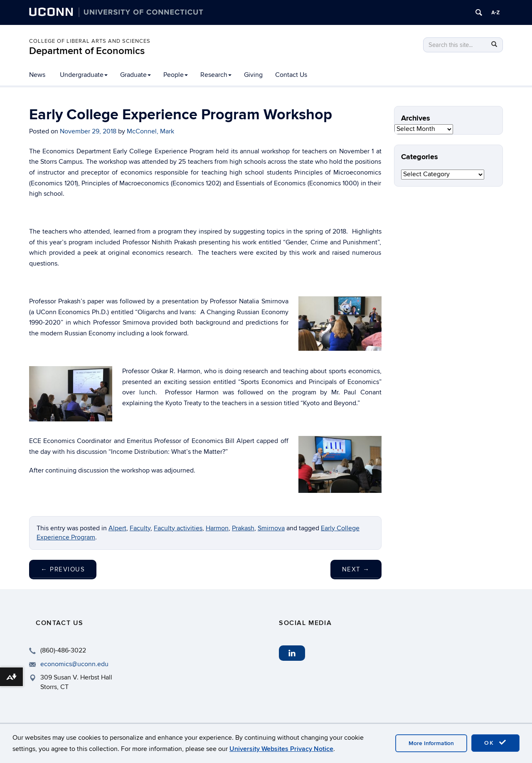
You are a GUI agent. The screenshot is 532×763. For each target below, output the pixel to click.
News (37, 75)
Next (356, 569)
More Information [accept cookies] (431, 743)
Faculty (140, 528)
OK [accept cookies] (495, 743)
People (176, 75)
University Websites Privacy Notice (281, 749)
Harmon (217, 528)
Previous (63, 569)
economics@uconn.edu (74, 664)
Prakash (243, 528)
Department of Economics (87, 51)
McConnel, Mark (150, 131)
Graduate (135, 75)
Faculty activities (178, 528)
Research (216, 75)
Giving (253, 75)
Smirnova (271, 528)
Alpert (117, 528)
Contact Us (291, 75)
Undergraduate (84, 75)
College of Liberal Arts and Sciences (90, 41)
